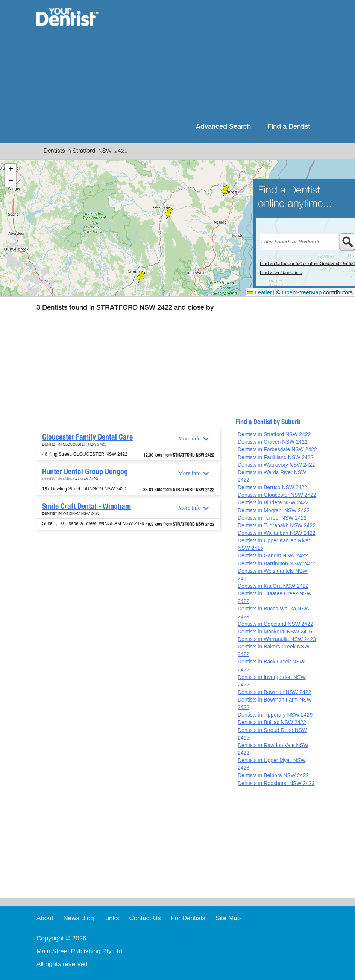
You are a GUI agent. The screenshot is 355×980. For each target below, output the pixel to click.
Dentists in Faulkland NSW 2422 (276, 457)
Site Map (228, 918)
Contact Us (145, 918)
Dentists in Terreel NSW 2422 (272, 518)
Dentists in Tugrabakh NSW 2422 (277, 525)
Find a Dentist (289, 127)
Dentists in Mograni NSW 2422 (274, 510)
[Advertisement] (214, 60)
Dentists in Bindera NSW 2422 (273, 502)
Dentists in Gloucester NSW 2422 (277, 495)
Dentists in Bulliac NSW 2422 (272, 722)
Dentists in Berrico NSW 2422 (272, 487)
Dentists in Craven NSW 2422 (273, 442)
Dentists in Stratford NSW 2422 (274, 434)
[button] (169, 213)
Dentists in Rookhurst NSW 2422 (276, 783)
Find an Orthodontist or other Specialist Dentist (307, 263)
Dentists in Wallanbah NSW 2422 (276, 533)
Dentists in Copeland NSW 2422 (275, 624)
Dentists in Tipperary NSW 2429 (275, 715)
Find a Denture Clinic (281, 272)
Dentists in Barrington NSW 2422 (276, 563)
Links (112, 918)
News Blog (78, 918)
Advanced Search (223, 127)
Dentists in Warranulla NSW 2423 (277, 639)
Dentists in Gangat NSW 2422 (273, 555)
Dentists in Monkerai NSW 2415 (275, 632)
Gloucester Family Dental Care (87, 437)
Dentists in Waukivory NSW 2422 (276, 465)
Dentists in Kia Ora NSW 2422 (273, 586)
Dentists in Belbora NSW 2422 (273, 775)
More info (189, 438)
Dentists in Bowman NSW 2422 (274, 692)
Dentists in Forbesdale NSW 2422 (277, 449)
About (45, 918)
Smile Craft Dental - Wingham (86, 506)
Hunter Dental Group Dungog (85, 472)
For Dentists (188, 918)
